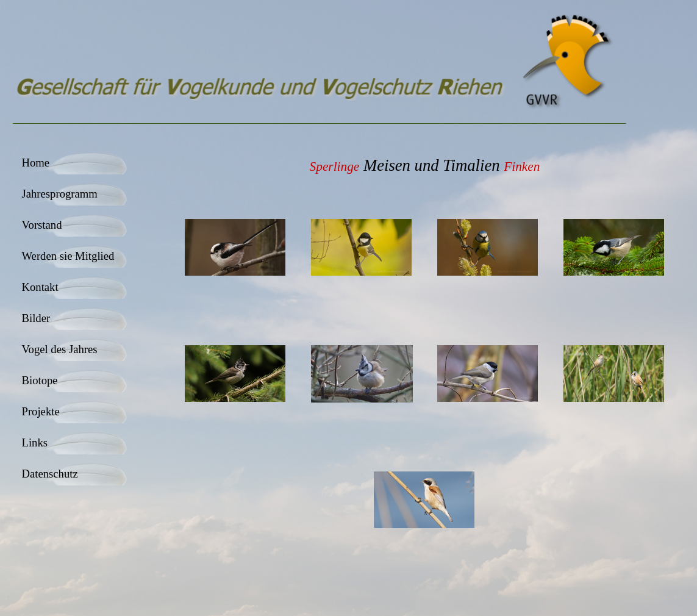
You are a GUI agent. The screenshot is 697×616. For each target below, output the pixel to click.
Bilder (36, 318)
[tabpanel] (425, 165)
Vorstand (42, 225)
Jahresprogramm (60, 194)
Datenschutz (50, 474)
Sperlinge (335, 167)
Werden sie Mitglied (68, 256)
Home (36, 163)
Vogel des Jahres (60, 349)
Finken (522, 167)
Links (35, 442)
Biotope (40, 380)
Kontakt (40, 287)
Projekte (41, 411)
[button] (236, 248)
